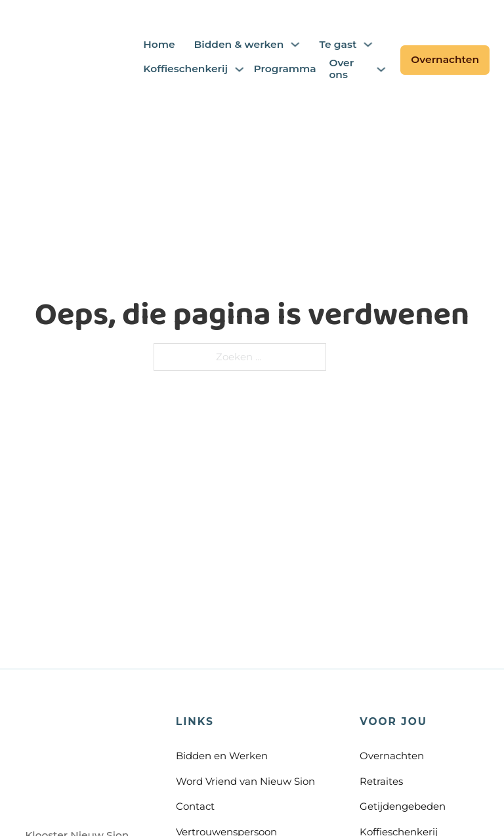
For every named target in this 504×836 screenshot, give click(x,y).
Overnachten (445, 59)
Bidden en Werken (222, 756)
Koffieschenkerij (185, 69)
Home (159, 45)
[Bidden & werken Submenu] (295, 44)
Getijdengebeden (403, 806)
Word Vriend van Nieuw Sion (245, 781)
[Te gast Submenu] (368, 44)
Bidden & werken (239, 45)
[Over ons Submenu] (381, 69)
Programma (282, 69)
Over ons (341, 69)
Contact (195, 806)
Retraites (381, 781)
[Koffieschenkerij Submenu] (239, 69)
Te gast (338, 45)
